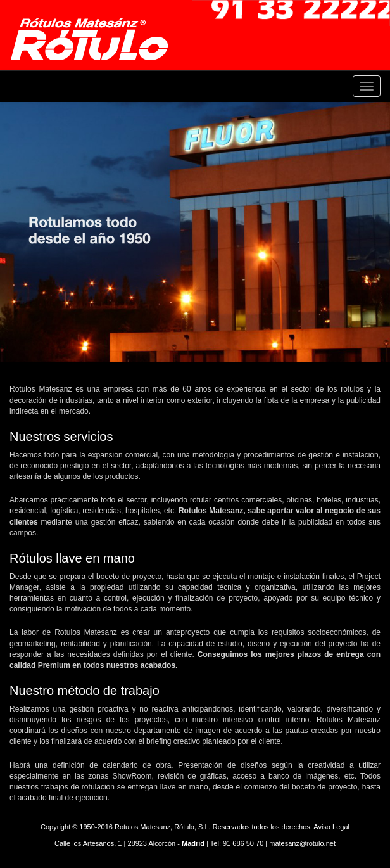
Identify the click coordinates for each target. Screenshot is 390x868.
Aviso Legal (331, 827)
